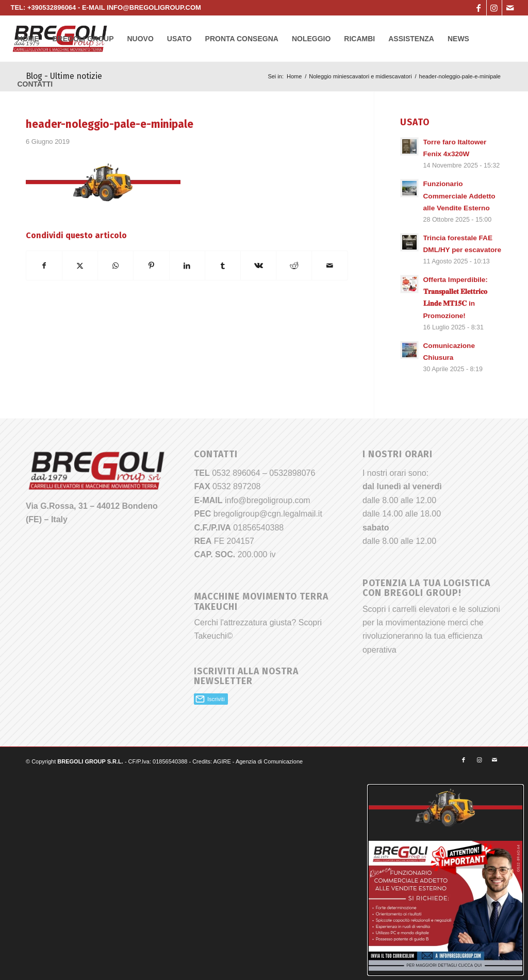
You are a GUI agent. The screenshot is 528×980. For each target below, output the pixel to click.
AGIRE (222, 761)
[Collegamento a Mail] (510, 8)
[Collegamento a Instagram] (494, 8)
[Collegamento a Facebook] (479, 8)
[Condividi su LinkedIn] (187, 265)
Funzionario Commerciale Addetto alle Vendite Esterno (459, 196)
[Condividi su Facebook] (44, 265)
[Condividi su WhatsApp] (115, 265)
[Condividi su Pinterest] (151, 265)
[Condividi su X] (80, 265)
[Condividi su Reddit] (294, 265)
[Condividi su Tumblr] (223, 265)
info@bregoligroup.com (268, 500)
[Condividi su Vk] (258, 265)
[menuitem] (28, 39)
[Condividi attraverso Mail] (329, 265)
